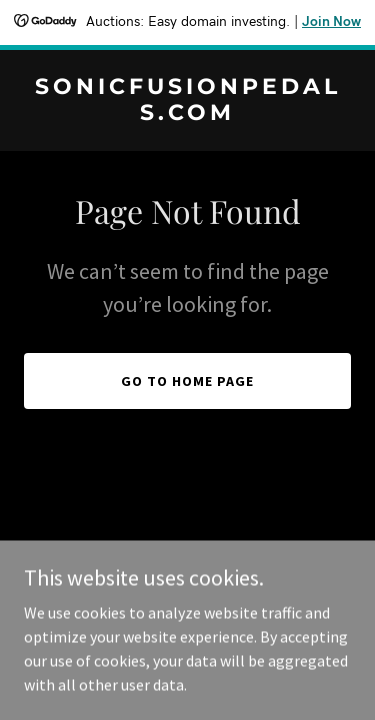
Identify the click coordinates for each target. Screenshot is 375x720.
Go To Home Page (187, 381)
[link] (187, 114)
